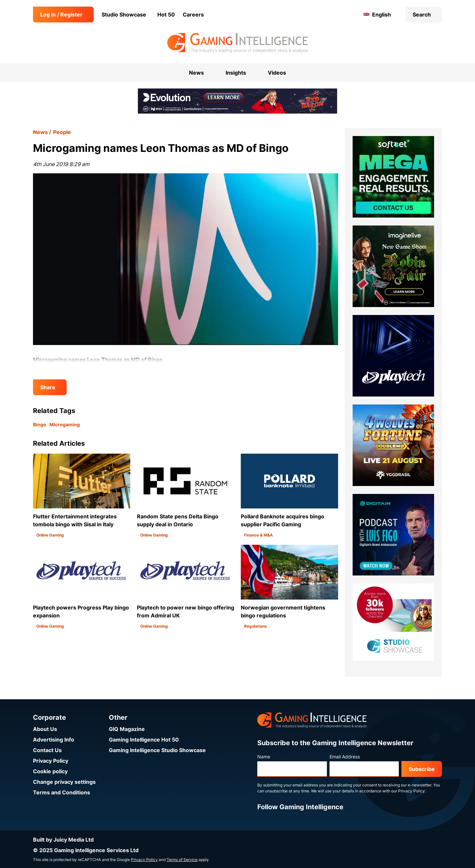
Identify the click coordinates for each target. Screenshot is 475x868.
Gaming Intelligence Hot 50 (144, 740)
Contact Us (47, 750)
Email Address (345, 757)
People (62, 132)
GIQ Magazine (127, 729)
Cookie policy (50, 771)
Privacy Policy (51, 761)
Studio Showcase (124, 15)
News (40, 132)
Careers (193, 15)
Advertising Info (54, 740)
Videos (277, 73)
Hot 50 (166, 15)
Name (264, 757)
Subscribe (422, 769)
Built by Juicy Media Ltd (63, 840)
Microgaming (65, 424)
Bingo (40, 424)
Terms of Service (182, 860)
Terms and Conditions (62, 792)
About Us (45, 729)
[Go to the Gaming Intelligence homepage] (237, 43)
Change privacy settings (64, 782)
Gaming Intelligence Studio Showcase (157, 750)
